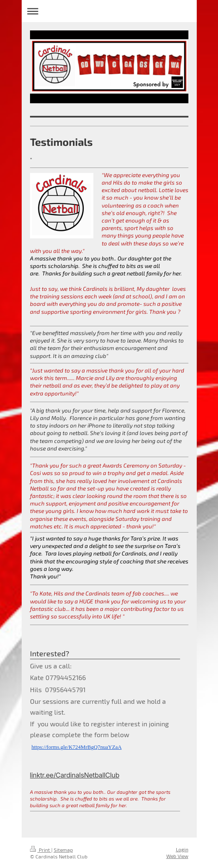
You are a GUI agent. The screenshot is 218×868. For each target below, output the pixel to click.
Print (41, 850)
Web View (177, 856)
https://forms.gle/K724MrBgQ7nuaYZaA (77, 747)
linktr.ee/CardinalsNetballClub (75, 775)
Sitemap (63, 850)
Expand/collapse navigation (109, 11)
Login (182, 849)
